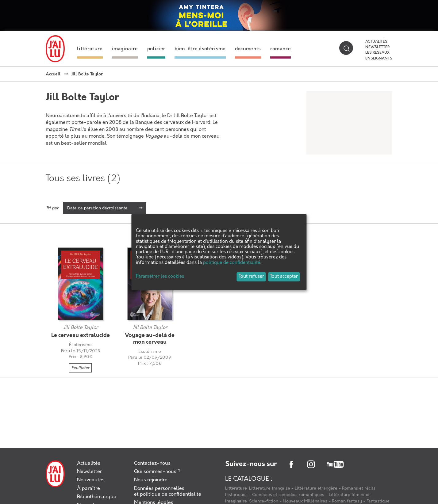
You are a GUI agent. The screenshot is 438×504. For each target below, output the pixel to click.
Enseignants (379, 59)
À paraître (88, 489)
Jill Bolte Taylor (81, 328)
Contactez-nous (152, 463)
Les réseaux (377, 53)
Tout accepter (284, 277)
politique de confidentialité (232, 263)
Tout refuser (251, 277)
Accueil (53, 74)
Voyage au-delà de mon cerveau (150, 339)
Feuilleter (80, 368)
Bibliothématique (97, 497)
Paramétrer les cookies (160, 277)
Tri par (52, 208)
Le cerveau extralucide (81, 335)
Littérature (236, 488)
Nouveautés (91, 480)
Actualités (376, 42)
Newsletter (377, 47)
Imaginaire (236, 501)
